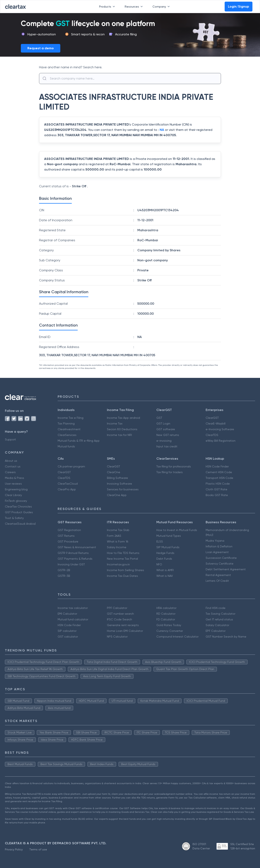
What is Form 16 (118, 541)
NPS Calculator (117, 637)
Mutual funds (66, 446)
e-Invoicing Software (220, 429)
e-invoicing (164, 441)
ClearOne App (117, 495)
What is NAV (165, 576)
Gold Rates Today (169, 625)
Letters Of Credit (217, 581)
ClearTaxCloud (68, 484)
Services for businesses (123, 489)
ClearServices (67, 435)
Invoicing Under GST (71, 564)
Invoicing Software (119, 484)
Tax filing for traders (170, 472)
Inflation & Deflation (219, 546)
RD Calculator (166, 614)
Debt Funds (164, 559)
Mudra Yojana (215, 541)
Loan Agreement (217, 552)
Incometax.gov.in (118, 564)
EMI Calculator (67, 614)
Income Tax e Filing (71, 418)
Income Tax (115, 423)
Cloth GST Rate (216, 489)
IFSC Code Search (119, 619)
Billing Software (117, 478)
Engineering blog (16, 489)
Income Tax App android (123, 418)
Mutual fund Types (169, 536)
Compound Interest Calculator (177, 637)
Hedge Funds (165, 553)
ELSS (160, 541)
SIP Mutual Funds (168, 547)
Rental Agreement (218, 575)
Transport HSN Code (219, 478)
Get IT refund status (219, 619)
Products (108, 7)
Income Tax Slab (118, 530)
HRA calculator (166, 608)
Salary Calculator (217, 625)
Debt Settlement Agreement (226, 569)
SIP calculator (67, 631)
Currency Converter (170, 631)
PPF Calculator (117, 608)
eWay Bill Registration (221, 441)
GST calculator (68, 637)
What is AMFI (165, 570)
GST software (166, 429)
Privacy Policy (14, 849)
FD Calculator (166, 619)
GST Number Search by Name (226, 637)
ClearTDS (212, 435)
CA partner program (71, 466)
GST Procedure (68, 541)
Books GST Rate (217, 495)
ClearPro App (67, 489)
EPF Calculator (216, 631)
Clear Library (13, 495)
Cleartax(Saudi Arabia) (20, 524)
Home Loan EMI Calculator (125, 631)
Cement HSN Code (219, 472)
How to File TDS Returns (123, 553)
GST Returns (66, 536)
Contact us (13, 466)
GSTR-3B (64, 576)
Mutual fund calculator (73, 619)
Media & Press (15, 478)
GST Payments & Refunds (75, 559)
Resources (134, 7)
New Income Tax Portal (122, 559)
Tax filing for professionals (174, 466)
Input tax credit (167, 446)
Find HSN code (216, 608)
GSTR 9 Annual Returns (73, 553)
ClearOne (114, 472)
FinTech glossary (16, 501)
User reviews (13, 484)
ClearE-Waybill (216, 423)
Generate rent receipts (123, 625)
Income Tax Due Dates (122, 576)
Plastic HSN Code (218, 484)
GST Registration (69, 530)
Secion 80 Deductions (122, 429)
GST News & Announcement (77, 547)
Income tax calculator (73, 608)
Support (10, 439)
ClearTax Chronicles (18, 506)
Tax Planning (66, 423)
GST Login (163, 423)
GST (159, 418)
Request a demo (41, 48)
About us (11, 461)
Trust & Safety (14, 518)
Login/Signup (239, 6)
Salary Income (117, 547)
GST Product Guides (19, 512)
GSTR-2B (64, 570)
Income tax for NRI (119, 435)
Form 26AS (114, 536)
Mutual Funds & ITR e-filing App (79, 441)
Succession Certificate (221, 558)
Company (162, 7)
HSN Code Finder (217, 466)
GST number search (120, 614)
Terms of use (38, 849)
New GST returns (168, 435)
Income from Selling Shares (126, 570)
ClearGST (212, 418)
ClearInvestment (69, 429)
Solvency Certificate (220, 564)
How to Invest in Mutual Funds (177, 530)
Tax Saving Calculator (220, 614)
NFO (159, 564)
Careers (10, 472)
